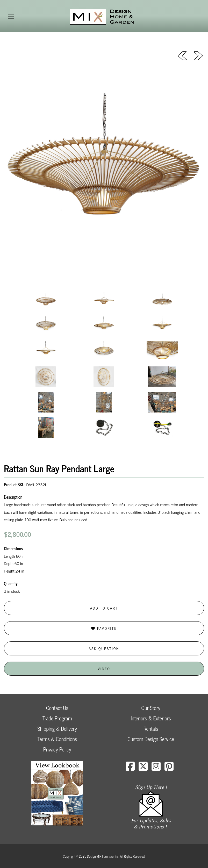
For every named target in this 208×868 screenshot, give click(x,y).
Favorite (104, 628)
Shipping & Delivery (57, 729)
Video (104, 668)
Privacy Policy (57, 749)
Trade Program (57, 718)
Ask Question (104, 648)
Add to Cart (104, 608)
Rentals (151, 729)
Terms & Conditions (57, 739)
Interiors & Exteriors (151, 718)
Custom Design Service (151, 739)
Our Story (151, 708)
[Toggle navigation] (11, 16)
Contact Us (57, 708)
